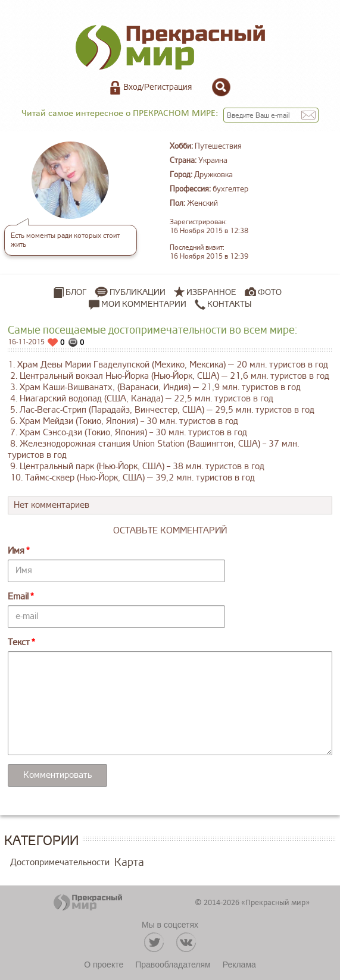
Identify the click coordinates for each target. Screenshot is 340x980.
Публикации (138, 292)
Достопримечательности (60, 863)
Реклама (239, 965)
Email (18, 597)
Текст (19, 643)
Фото (270, 292)
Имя (16, 551)
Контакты (223, 304)
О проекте (104, 965)
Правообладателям (173, 965)
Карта (129, 862)
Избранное (211, 292)
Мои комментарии (138, 304)
